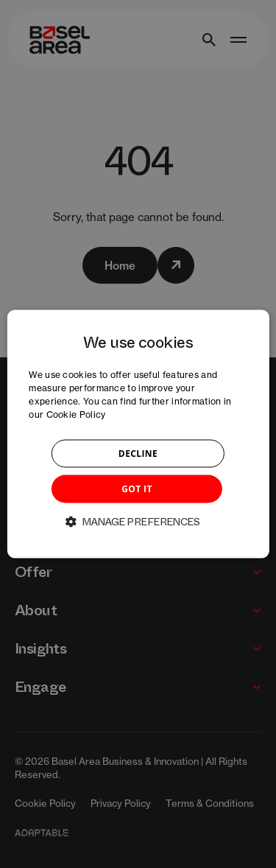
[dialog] (138, 434)
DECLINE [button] (138, 453)
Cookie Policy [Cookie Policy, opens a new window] (76, 414)
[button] (138, 521)
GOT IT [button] (137, 488)
